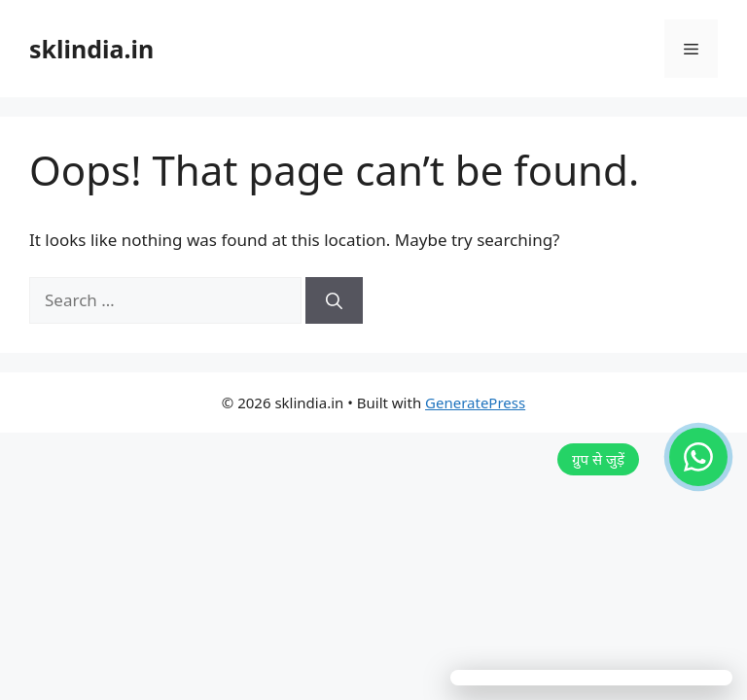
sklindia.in (91, 49)
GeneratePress (475, 402)
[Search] (334, 300)
